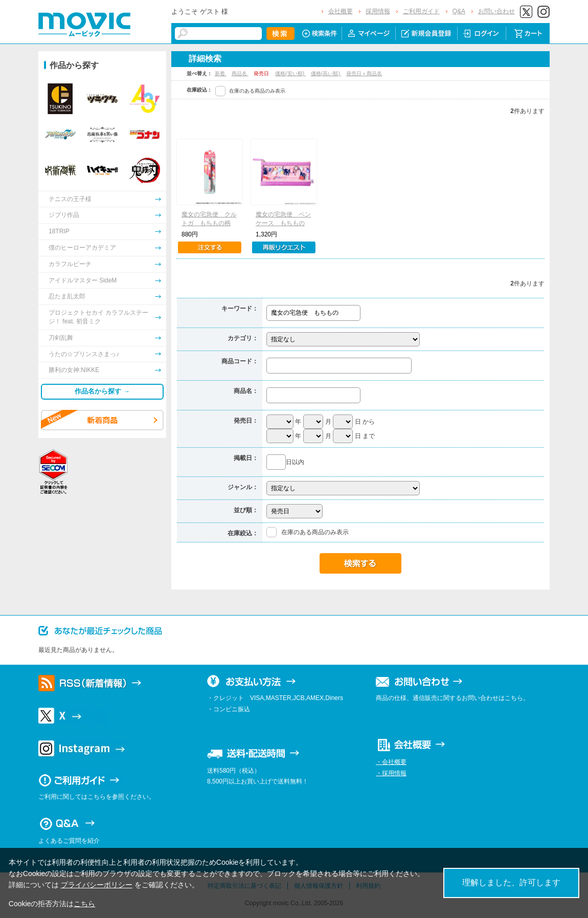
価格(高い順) (326, 73)
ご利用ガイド (421, 11)
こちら (84, 904)
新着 (221, 73)
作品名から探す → (102, 391)
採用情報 (378, 11)
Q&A (459, 11)
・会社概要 (391, 762)
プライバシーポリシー (97, 885)
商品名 (240, 73)
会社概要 (341, 11)
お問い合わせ (496, 11)
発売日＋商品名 (364, 73)
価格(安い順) (290, 73)
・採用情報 (391, 773)
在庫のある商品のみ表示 (257, 91)
